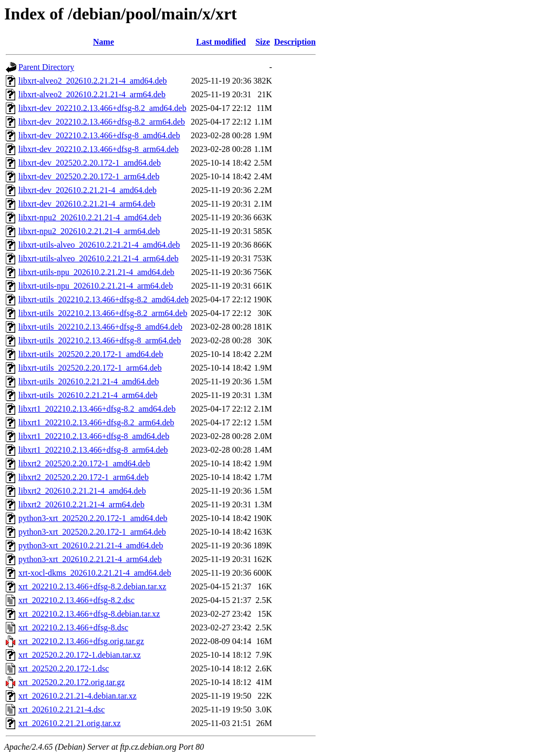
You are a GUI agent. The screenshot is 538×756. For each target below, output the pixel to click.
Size (263, 42)
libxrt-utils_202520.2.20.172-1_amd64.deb (91, 354)
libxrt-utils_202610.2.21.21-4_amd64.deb (89, 381)
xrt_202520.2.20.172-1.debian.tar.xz (80, 655)
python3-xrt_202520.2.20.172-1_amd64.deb (93, 518)
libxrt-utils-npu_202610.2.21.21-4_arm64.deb (96, 286)
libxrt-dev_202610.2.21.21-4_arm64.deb (87, 204)
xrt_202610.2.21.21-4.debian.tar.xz (77, 696)
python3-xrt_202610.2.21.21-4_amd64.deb (91, 545)
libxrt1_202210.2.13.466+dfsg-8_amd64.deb (94, 436)
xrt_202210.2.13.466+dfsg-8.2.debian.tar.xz (92, 586)
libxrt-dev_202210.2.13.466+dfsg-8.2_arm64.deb (102, 122)
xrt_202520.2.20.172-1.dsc (64, 668)
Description (295, 42)
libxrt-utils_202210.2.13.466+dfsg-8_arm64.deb (100, 340)
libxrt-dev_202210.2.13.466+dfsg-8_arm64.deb (99, 149)
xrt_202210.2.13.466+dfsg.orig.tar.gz (81, 641)
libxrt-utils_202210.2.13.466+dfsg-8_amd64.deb (100, 327)
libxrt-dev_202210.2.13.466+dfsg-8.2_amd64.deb (102, 108)
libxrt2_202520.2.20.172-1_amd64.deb (84, 463)
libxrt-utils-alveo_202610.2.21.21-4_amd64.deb (99, 245)
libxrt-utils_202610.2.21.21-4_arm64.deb (88, 395)
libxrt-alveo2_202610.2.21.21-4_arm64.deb (92, 94)
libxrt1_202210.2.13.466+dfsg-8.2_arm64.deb (96, 422)
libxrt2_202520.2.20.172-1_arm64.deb (84, 477)
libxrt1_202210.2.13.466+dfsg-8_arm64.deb (93, 450)
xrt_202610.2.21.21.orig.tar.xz (70, 723)
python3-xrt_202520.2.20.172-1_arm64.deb (92, 532)
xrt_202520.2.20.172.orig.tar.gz (72, 682)
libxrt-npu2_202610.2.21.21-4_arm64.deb (89, 231)
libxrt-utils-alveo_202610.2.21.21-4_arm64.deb (99, 258)
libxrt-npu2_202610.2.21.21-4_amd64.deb (90, 217)
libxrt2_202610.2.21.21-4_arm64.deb (81, 504)
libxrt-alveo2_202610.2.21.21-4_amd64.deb (93, 81)
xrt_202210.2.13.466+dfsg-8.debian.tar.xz (89, 614)
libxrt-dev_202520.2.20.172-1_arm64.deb (89, 176)
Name (104, 42)
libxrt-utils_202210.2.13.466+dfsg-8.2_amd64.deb (104, 299)
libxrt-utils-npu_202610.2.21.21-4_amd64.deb (96, 272)
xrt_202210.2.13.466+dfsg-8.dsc (73, 627)
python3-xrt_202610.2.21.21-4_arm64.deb (90, 559)
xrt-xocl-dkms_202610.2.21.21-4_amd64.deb (95, 573)
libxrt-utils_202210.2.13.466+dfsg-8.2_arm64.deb (103, 313)
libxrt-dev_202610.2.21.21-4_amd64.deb (87, 190)
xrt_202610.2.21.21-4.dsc (61, 709)
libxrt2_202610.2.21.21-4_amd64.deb (82, 491)
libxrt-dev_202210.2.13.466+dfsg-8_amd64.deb (99, 135)
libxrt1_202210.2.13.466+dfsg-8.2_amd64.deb (97, 409)
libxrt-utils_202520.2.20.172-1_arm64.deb (90, 368)
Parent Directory (46, 67)
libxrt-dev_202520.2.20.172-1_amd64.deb (90, 163)
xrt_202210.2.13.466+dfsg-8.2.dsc (76, 600)
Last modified (221, 42)
